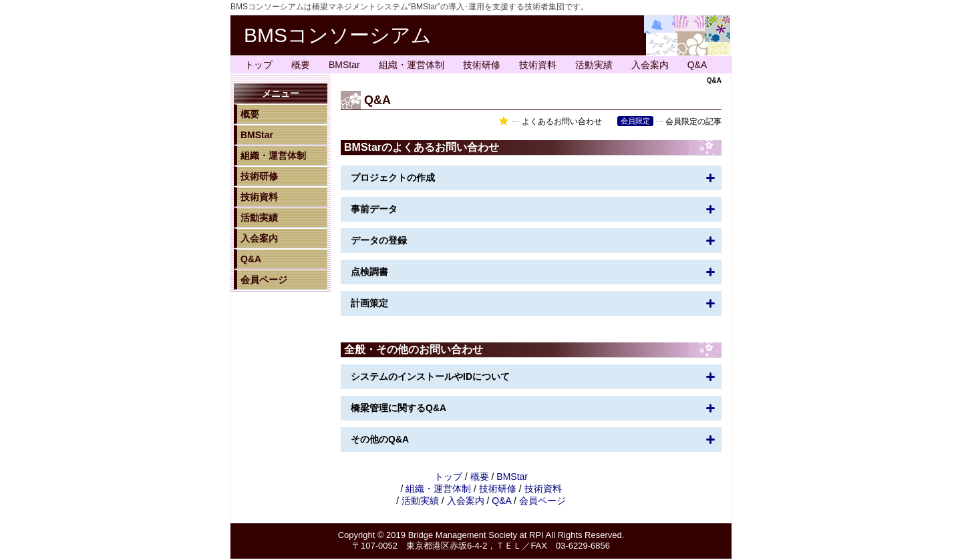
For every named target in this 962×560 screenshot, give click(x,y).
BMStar (344, 65)
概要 (301, 65)
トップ (259, 65)
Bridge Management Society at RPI (476, 535)
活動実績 (594, 65)
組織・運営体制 (412, 65)
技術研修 (482, 65)
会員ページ (264, 280)
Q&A (697, 65)
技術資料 (538, 65)
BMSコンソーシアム (338, 35)
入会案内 (650, 65)
